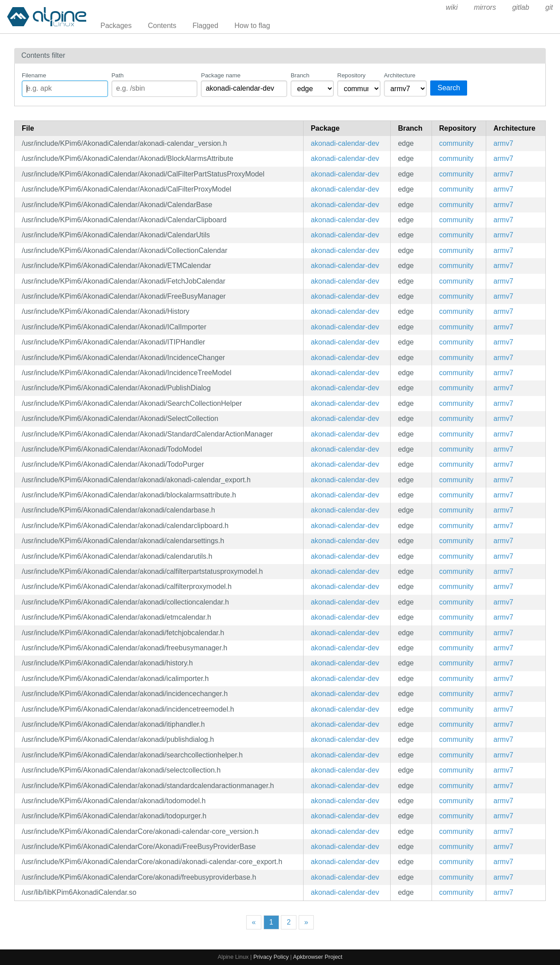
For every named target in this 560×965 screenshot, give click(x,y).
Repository (352, 75)
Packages (116, 26)
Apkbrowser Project (318, 957)
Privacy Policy (271, 957)
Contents (162, 26)
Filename (34, 75)
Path (118, 75)
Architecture (400, 75)
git (549, 7)
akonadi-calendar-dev (345, 143)
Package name (221, 75)
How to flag (252, 26)
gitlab (520, 7)
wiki (452, 7)
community (456, 143)
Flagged (205, 26)
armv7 (503, 143)
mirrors (485, 7)
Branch (300, 75)
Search (449, 88)
